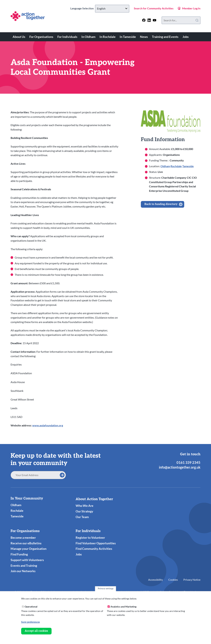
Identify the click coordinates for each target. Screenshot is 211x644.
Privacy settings (106, 589)
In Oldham (88, 37)
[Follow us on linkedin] (149, 20)
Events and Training (24, 566)
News (144, 37)
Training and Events (165, 37)
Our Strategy (84, 511)
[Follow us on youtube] (154, 20)
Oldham (165, 166)
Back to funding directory (161, 204)
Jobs (186, 37)
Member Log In (191, 8)
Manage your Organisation (29, 549)
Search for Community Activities (154, 8)
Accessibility (156, 580)
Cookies (173, 580)
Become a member (23, 538)
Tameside (188, 166)
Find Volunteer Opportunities (96, 543)
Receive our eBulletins (26, 543)
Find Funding (19, 554)
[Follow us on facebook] (144, 20)
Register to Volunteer (90, 538)
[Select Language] (112, 9)
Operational (31, 607)
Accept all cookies (36, 631)
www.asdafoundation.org (48, 425)
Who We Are (85, 506)
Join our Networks (23, 571)
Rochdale (176, 166)
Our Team (82, 517)
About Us (19, 37)
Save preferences (30, 622)
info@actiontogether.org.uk (180, 467)
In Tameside (128, 37)
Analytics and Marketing (123, 607)
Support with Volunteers (27, 560)
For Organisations (41, 37)
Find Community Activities (94, 549)
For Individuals (67, 37)
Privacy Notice (192, 580)
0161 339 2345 (188, 462)
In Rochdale (108, 37)
